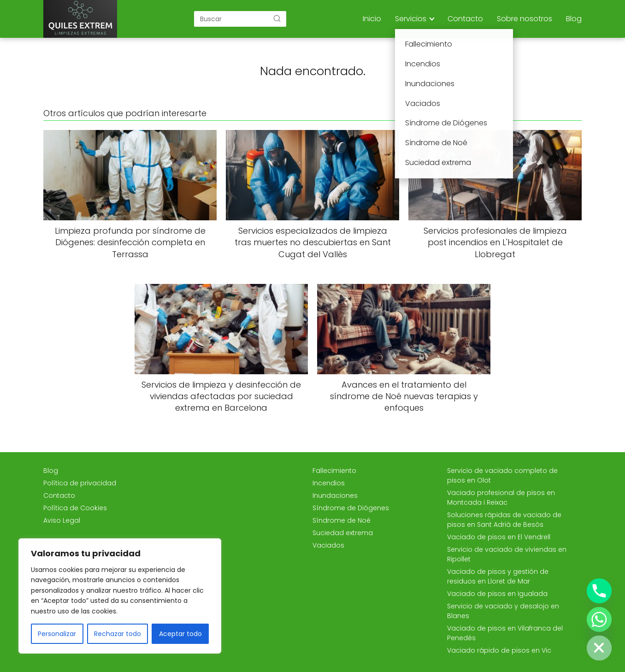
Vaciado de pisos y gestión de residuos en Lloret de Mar (498, 576)
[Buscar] (277, 18)
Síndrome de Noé (342, 520)
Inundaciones (335, 495)
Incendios (329, 483)
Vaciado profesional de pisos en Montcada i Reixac (501, 498)
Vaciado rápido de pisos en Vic (499, 650)
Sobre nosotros (525, 19)
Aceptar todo (180, 634)
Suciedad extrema (343, 533)
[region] (120, 596)
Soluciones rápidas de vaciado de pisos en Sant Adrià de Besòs (504, 520)
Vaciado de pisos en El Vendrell (499, 537)
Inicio (372, 19)
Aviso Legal (62, 520)
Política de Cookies (75, 508)
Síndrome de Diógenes (351, 508)
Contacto (465, 19)
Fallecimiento (334, 471)
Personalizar (57, 634)
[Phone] (599, 591)
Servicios (411, 19)
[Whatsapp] (599, 619)
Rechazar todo (118, 634)
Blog (574, 19)
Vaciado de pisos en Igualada (497, 594)
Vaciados (328, 545)
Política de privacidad (80, 483)
